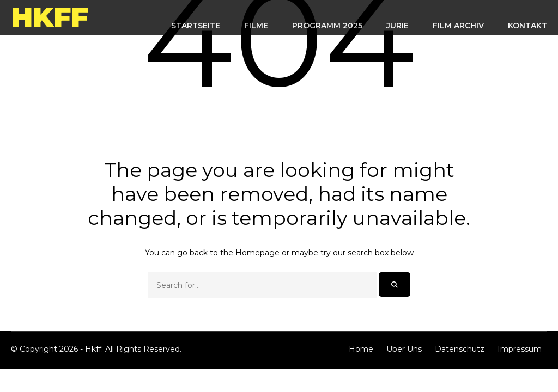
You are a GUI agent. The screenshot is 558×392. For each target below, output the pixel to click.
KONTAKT (527, 26)
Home (361, 349)
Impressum (520, 349)
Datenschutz (460, 349)
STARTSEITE (196, 26)
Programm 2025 (327, 26)
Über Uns (404, 349)
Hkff (50, 17)
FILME (256, 26)
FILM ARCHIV (458, 26)
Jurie (398, 26)
